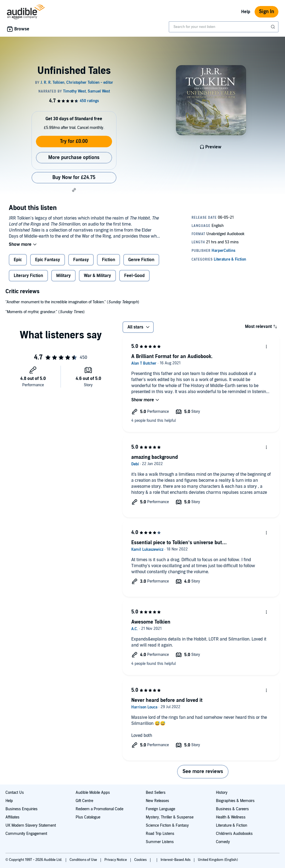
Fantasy (81, 260)
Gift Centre (84, 801)
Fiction (109, 260)
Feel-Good (134, 276)
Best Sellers (156, 793)
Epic (18, 260)
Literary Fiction (28, 276)
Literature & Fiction (232, 825)
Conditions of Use (84, 860)
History (222, 793)
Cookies (141, 860)
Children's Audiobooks (234, 834)
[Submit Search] (273, 27)
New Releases (157, 801)
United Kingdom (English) (218, 860)
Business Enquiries (22, 809)
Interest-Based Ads (176, 860)
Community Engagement (26, 834)
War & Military (97, 276)
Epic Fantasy (48, 260)
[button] (74, 190)
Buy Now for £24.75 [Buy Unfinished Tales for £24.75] (74, 178)
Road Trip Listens (160, 834)
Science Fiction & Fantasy (167, 825)
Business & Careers (232, 809)
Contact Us (15, 793)
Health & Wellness (231, 817)
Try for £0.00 (74, 141)
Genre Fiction (141, 260)
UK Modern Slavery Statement (31, 825)
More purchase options (74, 158)
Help (246, 12)
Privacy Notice (116, 860)
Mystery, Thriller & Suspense (170, 817)
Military (63, 276)
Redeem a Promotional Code (99, 809)
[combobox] (224, 27)
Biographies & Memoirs (235, 801)
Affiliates (12, 817)
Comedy (223, 842)
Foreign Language (160, 809)
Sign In (267, 12)
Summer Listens (160, 842)
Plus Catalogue (88, 817)
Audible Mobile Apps (93, 793)
